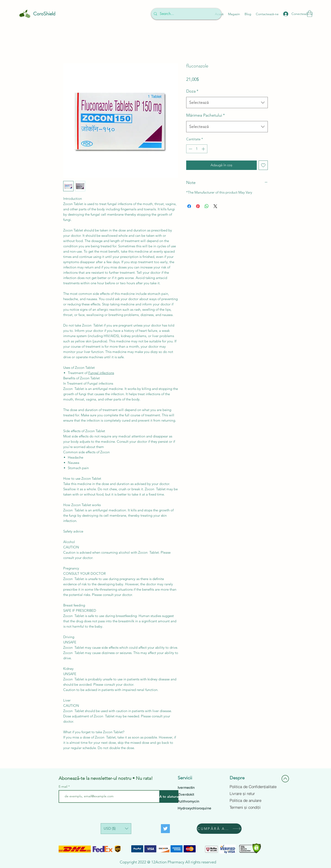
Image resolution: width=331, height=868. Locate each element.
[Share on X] (215, 206)
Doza (192, 91)
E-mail (63, 786)
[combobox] (227, 103)
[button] (310, 14)
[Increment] (204, 149)
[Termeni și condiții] (253, 807)
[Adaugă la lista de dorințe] (263, 165)
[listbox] (116, 829)
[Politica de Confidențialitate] (253, 787)
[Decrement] (190, 149)
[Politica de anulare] (253, 800)
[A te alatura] (169, 796)
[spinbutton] (197, 149)
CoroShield (44, 14)
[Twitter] (165, 829)
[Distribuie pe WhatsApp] (207, 206)
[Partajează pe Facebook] (189, 206)
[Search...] (186, 14)
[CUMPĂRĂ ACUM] (219, 829)
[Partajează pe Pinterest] (198, 206)
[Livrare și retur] (253, 794)
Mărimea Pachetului (205, 115)
